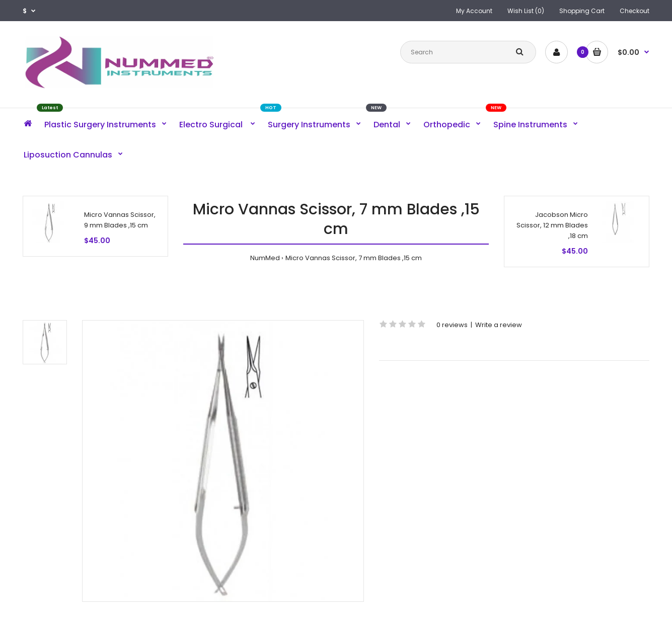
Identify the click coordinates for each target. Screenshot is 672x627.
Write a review (499, 325)
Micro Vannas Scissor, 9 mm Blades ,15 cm (120, 220)
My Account (474, 11)
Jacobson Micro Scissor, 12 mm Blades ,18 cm (552, 225)
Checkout (634, 11)
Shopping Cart (582, 11)
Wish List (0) (526, 11)
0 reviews (452, 325)
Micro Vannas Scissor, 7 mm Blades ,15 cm (354, 258)
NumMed (265, 258)
